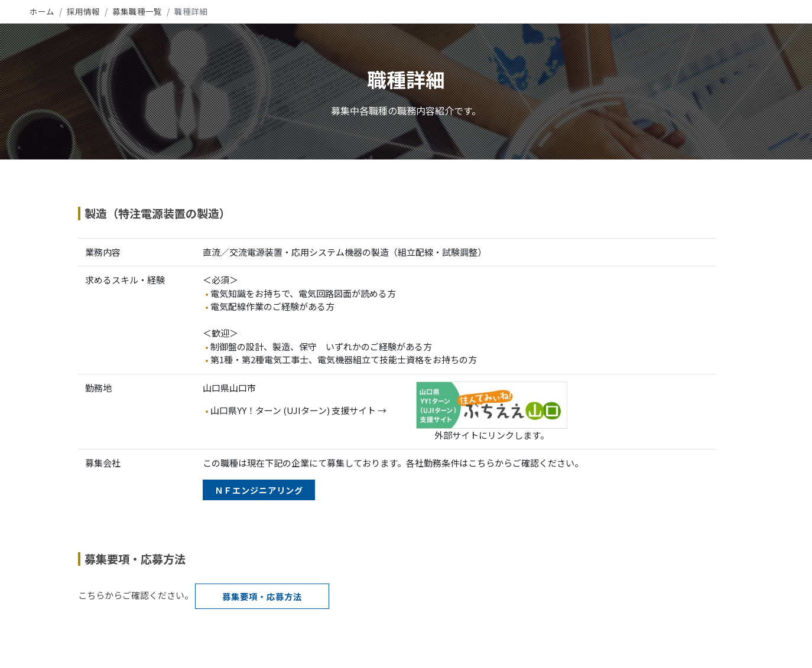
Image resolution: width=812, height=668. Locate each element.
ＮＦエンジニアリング (259, 490)
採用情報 (83, 11)
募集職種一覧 (137, 11)
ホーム (42, 11)
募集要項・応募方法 (262, 596)
